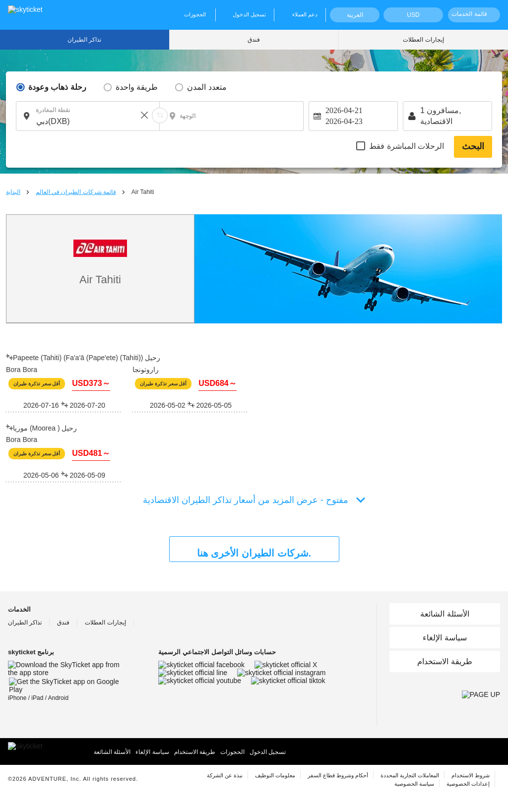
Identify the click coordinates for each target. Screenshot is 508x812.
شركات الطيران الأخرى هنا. (254, 553)
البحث (473, 146)
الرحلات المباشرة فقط (407, 146)
